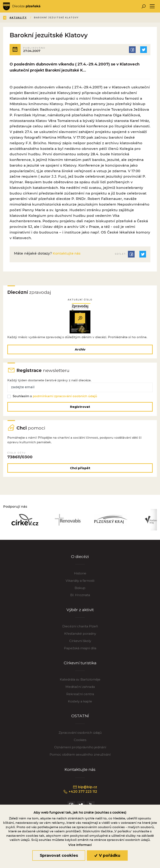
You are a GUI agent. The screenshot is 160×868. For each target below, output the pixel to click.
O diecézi (80, 559)
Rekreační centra (80, 696)
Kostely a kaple (80, 704)
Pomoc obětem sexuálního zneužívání (80, 757)
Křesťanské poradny (80, 636)
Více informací (80, 845)
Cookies (80, 742)
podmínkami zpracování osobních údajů (65, 397)
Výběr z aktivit (80, 612)
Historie (80, 575)
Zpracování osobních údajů (80, 735)
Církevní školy (80, 643)
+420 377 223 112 (80, 794)
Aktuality (48, 18)
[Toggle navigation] (152, 6)
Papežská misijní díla (80, 650)
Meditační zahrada (80, 689)
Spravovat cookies (59, 855)
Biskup (80, 590)
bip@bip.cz (85, 789)
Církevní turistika (80, 665)
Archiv (80, 350)
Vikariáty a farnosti (80, 583)
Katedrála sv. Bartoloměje (80, 682)
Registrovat (80, 408)
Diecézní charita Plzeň (80, 629)
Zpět (10, 18)
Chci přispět (80, 470)
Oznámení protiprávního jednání (80, 749)
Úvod (28, 18)
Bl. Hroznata (80, 597)
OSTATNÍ (80, 718)
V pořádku (107, 855)
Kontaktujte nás (67, 254)
